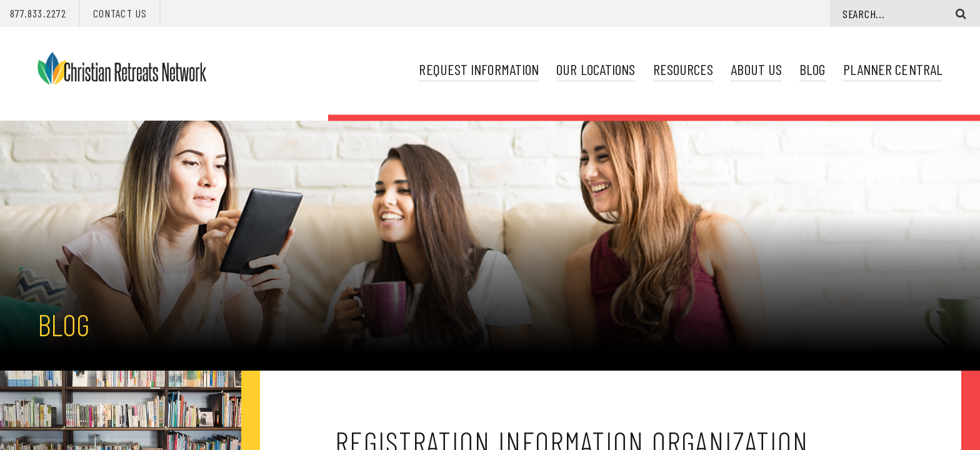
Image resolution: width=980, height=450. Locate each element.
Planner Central (893, 69)
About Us (756, 69)
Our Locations (596, 69)
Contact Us (120, 13)
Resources (683, 69)
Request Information (479, 69)
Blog (812, 69)
